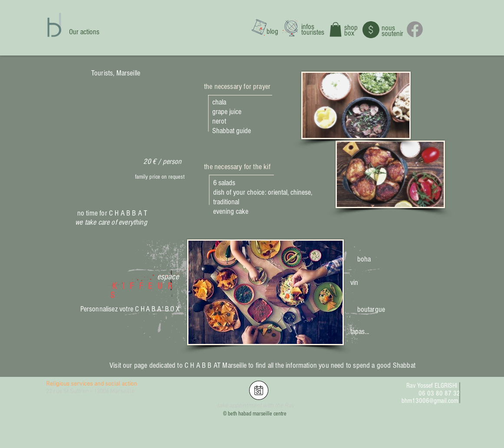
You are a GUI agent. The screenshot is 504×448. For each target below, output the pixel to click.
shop (351, 28)
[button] (336, 29)
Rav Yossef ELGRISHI (432, 386)
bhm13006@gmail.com (430, 401)
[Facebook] (415, 29)
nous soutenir (392, 31)
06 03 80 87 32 (439, 393)
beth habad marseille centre (257, 414)
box (349, 33)
